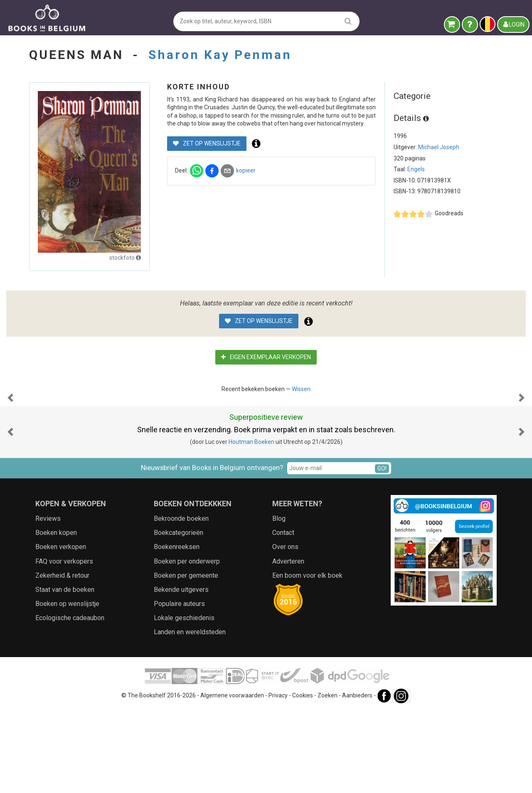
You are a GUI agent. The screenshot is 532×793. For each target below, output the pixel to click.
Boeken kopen (56, 616)
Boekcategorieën (179, 616)
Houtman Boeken (251, 525)
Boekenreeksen (177, 630)
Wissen (301, 389)
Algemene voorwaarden (232, 778)
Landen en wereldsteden (190, 715)
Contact (283, 616)
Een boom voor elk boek (307, 659)
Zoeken (328, 778)
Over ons (285, 630)
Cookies (303, 778)
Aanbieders (357, 778)
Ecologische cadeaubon (70, 701)
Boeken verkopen (61, 630)
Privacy (278, 778)
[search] (348, 21)
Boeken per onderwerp (187, 644)
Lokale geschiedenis (184, 701)
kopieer (246, 170)
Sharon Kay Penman (220, 55)
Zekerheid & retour (62, 659)
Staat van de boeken (65, 673)
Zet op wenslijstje (207, 143)
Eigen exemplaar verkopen (266, 357)
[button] (10, 439)
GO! (382, 552)
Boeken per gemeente (186, 659)
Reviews (48, 602)
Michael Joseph (439, 147)
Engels (416, 169)
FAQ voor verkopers (64, 644)
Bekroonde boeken (181, 602)
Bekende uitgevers (181, 673)
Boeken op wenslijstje (67, 687)
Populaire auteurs (179, 687)
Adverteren (288, 644)
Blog (279, 602)
